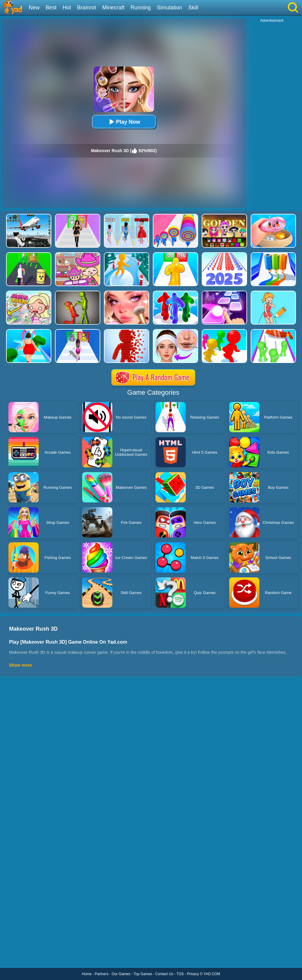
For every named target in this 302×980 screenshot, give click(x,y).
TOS (180, 974)
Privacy (193, 974)
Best (51, 8)
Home (87, 974)
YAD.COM (212, 974)
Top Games (143, 974)
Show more (20, 665)
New (34, 8)
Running (141, 8)
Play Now (124, 122)
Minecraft (113, 8)
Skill (193, 8)
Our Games (121, 974)
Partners (102, 974)
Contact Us (164, 974)
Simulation (169, 8)
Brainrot (87, 8)
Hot (67, 8)
